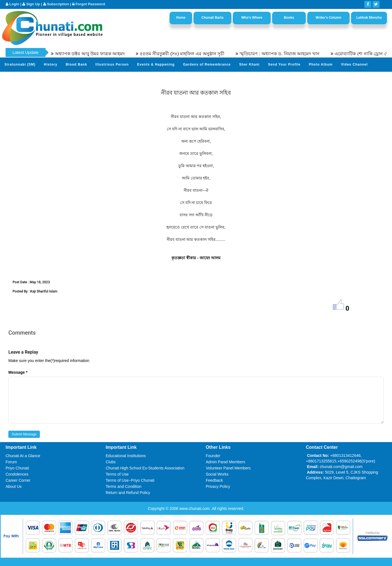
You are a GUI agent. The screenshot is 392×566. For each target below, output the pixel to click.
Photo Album (321, 64)
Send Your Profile (284, 64)
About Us (14, 486)
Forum (11, 462)
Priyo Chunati (17, 468)
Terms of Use (117, 474)
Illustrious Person (112, 64)
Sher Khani (249, 64)
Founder (213, 456)
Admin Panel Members (226, 462)
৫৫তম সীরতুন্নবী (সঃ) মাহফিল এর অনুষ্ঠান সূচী (186, 54)
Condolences (17, 474)
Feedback (214, 480)
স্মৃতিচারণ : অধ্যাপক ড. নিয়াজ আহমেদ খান (283, 54)
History (50, 64)
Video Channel (354, 64)
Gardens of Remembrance (207, 64)
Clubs (111, 462)
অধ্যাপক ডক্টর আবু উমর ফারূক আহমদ (93, 54)
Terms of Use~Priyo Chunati (130, 480)
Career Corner (18, 480)
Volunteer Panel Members (228, 468)
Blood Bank (77, 64)
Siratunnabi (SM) (20, 64)
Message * (18, 372)
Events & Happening (156, 64)
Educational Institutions (126, 456)
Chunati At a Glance (23, 456)
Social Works (217, 474)
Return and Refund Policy (128, 493)
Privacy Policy (218, 486)
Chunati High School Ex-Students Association (145, 468)
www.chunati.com (195, 509)
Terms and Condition (124, 486)
